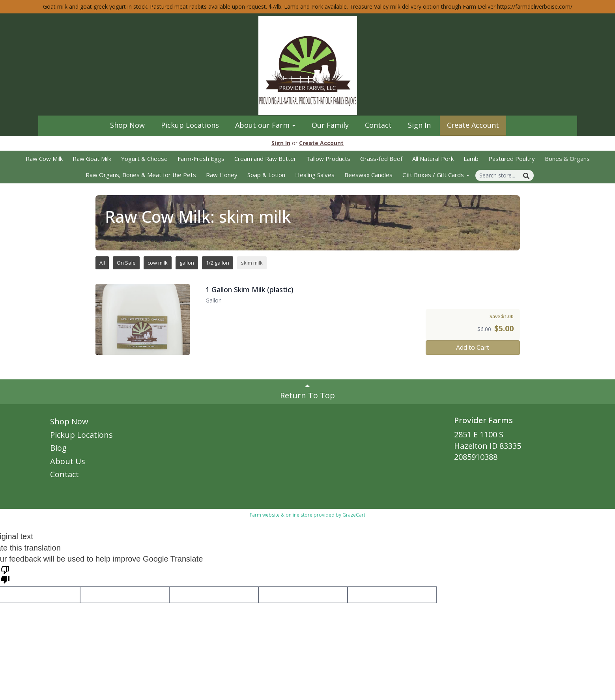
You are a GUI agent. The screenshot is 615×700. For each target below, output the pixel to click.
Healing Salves (315, 175)
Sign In (419, 125)
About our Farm (265, 125)
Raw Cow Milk (44, 159)
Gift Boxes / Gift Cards (436, 175)
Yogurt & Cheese (144, 159)
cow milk (158, 263)
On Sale (126, 263)
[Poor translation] (5, 574)
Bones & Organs (567, 159)
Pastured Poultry (512, 159)
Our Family (330, 125)
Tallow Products (328, 159)
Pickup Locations (190, 125)
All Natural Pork (433, 159)
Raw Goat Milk (92, 159)
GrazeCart (354, 515)
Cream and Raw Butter (265, 159)
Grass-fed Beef (381, 159)
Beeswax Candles (368, 175)
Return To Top (307, 391)
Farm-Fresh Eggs (201, 159)
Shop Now (127, 125)
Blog (58, 448)
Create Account (473, 125)
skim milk (252, 263)
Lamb (471, 159)
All (102, 263)
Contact (378, 125)
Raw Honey (222, 175)
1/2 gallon (218, 263)
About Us (68, 461)
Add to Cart (473, 347)
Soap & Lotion (266, 175)
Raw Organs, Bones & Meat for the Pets (141, 175)
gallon (187, 263)
